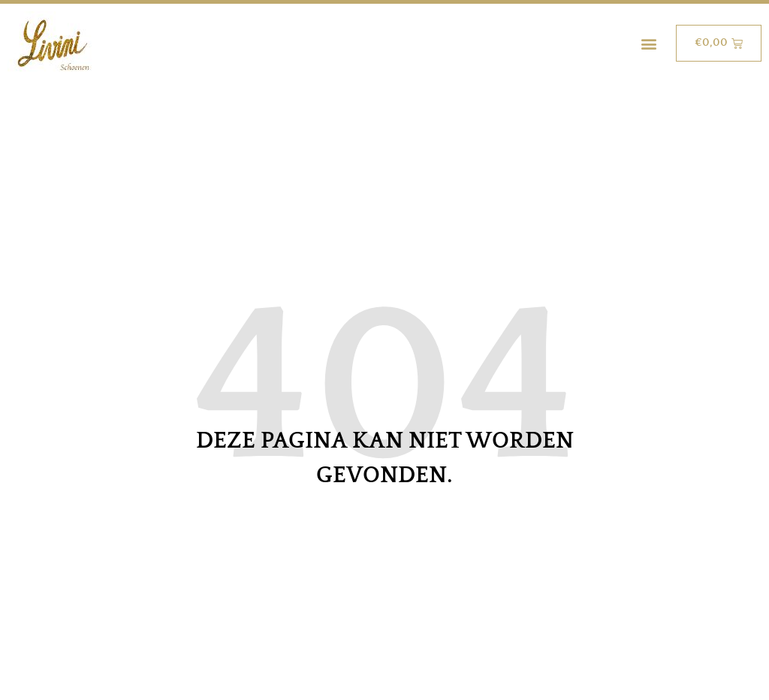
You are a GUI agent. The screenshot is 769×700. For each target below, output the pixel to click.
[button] (648, 43)
